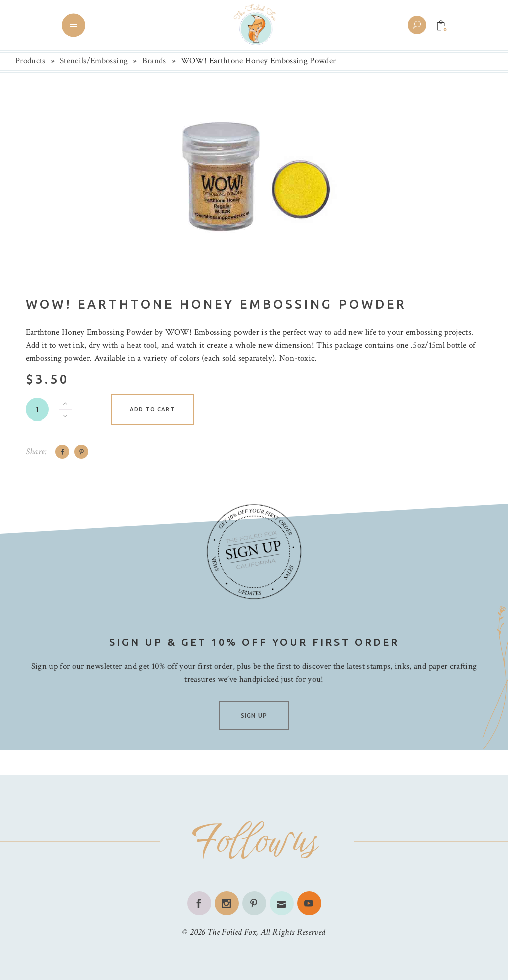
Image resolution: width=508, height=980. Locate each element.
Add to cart (152, 409)
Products (30, 61)
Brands (154, 61)
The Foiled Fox (232, 932)
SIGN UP (254, 715)
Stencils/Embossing (94, 61)
